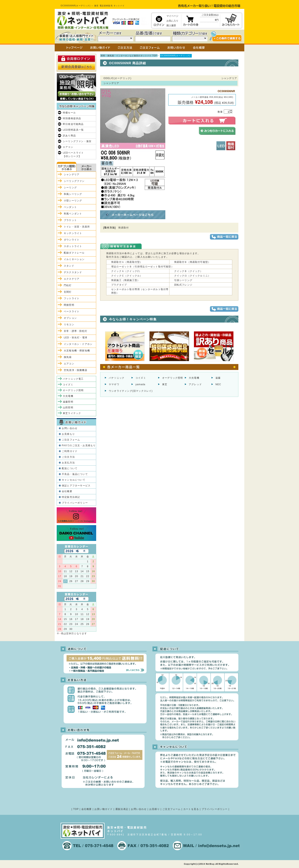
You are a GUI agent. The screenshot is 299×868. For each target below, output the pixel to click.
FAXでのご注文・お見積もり (79, 445)
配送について (70, 468)
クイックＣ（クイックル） (127, 276)
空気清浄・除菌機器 (76, 370)
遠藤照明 (68, 402)
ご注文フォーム (71, 440)
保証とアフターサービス (76, 486)
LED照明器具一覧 (73, 130)
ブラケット (70, 220)
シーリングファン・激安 (77, 141)
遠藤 (218, 378)
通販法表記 (122, 809)
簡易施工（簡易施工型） (126, 280)
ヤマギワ (114, 384)
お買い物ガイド (103, 809)
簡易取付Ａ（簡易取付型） (127, 262)
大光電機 (194, 378)
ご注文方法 (68, 457)
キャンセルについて (74, 480)
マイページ (172, 16)
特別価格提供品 (72, 118)
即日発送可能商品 (73, 124)
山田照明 (68, 408)
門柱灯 (68, 285)
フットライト (72, 298)
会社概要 (67, 491)
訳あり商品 (69, 136)
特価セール (69, 113)
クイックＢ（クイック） (189, 271)
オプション (70, 318)
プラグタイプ (119, 285)
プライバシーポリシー (75, 503)
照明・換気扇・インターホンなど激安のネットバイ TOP (129, 56)
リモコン (69, 325)
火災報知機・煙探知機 (77, 351)
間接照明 (69, 305)
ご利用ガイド (70, 451)
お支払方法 (68, 463)
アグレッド (195, 384)
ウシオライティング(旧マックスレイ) (131, 391)
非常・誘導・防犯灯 (76, 331)
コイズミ (141, 378)
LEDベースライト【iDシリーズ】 (73, 155)
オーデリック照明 (173, 378)
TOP (76, 809)
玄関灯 (68, 292)
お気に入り (172, 21)
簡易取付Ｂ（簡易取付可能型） (192, 262)
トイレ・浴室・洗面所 (77, 227)
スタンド (69, 266)
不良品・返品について (75, 474)
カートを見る (191, 809)
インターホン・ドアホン (78, 344)
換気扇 (68, 357)
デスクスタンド (73, 272)
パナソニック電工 (73, 379)
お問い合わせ (70, 428)
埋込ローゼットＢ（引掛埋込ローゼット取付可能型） (142, 267)
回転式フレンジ (183, 285)
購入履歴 (171, 25)
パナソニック (117, 378)
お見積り (155, 809)
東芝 (165, 384)
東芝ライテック (72, 413)
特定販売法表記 (71, 497)
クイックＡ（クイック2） (126, 271)
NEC (218, 384)
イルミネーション (74, 259)
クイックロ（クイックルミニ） (192, 276)
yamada (140, 384)
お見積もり (68, 434)
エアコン (68, 147)
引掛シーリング (183, 280)
